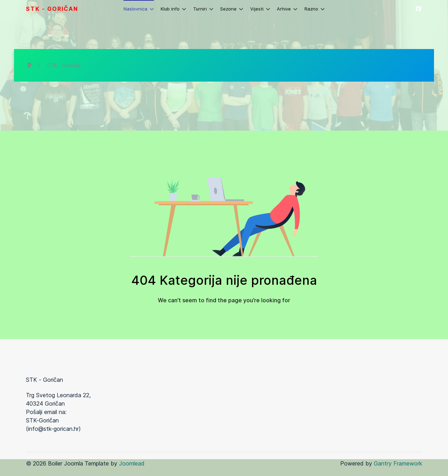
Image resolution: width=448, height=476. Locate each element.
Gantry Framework (398, 463)
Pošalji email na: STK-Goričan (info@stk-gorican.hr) (53, 420)
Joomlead (132, 463)
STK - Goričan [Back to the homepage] (52, 9)
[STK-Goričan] (419, 9)
